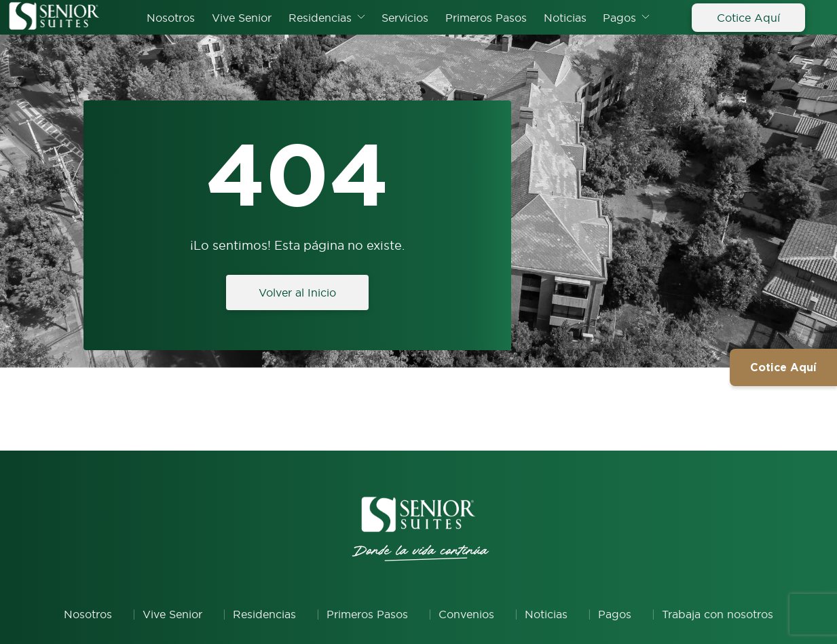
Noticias (565, 18)
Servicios (405, 18)
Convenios (466, 614)
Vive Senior (242, 18)
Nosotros (171, 18)
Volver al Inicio (297, 292)
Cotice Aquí (748, 18)
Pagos (619, 18)
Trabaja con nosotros (718, 614)
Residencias (320, 18)
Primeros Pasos (486, 18)
